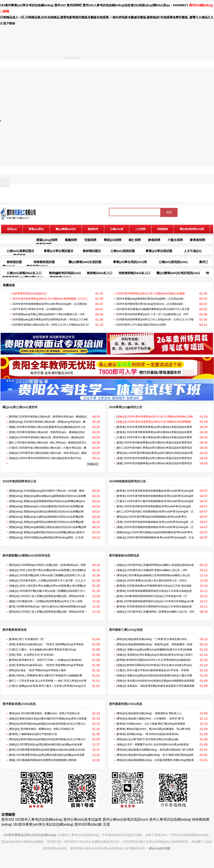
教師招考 (93, 229)
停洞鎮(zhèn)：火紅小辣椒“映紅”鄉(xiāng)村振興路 (156, 724)
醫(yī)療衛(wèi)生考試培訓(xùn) (178, 273)
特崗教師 (163, 229)
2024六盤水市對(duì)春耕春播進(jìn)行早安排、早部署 (158, 670)
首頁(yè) (12, 229)
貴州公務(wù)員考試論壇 (82, 819)
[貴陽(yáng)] (16, 422)
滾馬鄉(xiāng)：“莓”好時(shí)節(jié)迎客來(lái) (153, 734)
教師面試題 (14, 262)
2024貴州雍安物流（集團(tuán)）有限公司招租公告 (50, 713)
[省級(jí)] (14, 437)
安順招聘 (90, 240)
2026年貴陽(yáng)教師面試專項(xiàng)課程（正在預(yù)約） (151, 299)
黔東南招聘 (198, 240)
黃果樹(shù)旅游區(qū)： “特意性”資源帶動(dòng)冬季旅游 (50, 644)
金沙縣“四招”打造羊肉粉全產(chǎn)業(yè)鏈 (153, 739)
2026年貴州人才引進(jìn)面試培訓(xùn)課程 (141, 325)
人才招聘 (140, 229)
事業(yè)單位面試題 (159, 251)
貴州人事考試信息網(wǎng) (170, 819)
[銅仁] (12, 443)
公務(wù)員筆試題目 (20, 251)
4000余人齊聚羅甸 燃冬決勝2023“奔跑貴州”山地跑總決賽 (49, 675)
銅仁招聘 (135, 240)
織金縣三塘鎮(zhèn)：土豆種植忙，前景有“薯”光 (156, 719)
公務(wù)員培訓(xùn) (173, 262)
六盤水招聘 (175, 240)
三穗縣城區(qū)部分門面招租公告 (38, 734)
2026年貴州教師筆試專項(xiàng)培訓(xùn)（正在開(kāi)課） (151, 304)
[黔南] (120, 443)
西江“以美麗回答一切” (31, 639)
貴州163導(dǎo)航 (88, 824)
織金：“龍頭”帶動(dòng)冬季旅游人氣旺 (43, 670)
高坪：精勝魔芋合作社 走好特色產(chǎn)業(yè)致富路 (158, 744)
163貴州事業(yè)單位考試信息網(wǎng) (27, 5)
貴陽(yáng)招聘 (47, 240)
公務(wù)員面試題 (123, 251)
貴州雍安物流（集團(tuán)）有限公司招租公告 (47, 729)
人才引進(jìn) (193, 251)
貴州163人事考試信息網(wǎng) (104, 5)
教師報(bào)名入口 (100, 273)
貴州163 (60, 5)
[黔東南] (121, 432)
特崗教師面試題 (44, 262)
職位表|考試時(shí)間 (192, 229)
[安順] (12, 432)
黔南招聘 (154, 240)
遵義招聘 (71, 240)
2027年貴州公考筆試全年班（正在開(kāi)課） (38, 309)
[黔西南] (14, 417)
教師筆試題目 (92, 251)
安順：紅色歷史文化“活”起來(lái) (35, 655)
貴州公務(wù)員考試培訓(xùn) (125, 819)
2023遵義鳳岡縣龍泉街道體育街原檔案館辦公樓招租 (46, 760)
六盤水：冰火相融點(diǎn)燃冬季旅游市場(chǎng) (47, 650)
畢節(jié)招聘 (113, 240)
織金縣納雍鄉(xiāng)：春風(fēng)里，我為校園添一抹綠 (160, 644)
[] (121, 417)
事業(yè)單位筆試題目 (59, 251)
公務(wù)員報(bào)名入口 (24, 273)
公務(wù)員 (117, 229)
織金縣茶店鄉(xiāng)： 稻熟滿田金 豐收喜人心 (155, 713)
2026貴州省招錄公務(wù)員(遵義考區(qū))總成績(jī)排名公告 (51, 427)
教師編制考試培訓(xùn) (65, 273)
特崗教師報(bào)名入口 (135, 273)
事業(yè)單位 (36, 229)
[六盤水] (14, 448)
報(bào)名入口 (15, 238)
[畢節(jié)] (122, 453)
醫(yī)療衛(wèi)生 (66, 229)
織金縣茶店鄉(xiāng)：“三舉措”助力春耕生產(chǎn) (158, 639)
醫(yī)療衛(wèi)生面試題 (85, 262)
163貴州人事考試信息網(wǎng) (39, 819)
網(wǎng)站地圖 (160, 848)
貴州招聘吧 (74, 5)
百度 (107, 824)
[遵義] (12, 427)
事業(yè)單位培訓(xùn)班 (130, 262)
